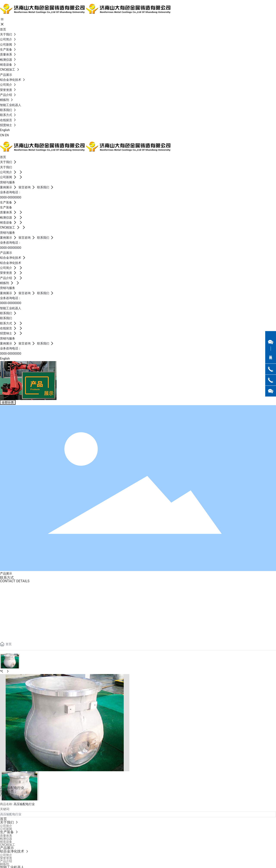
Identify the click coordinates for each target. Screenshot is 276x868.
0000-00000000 (11, 197)
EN (7, 135)
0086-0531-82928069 (19, 592)
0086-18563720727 (17, 621)
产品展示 (7, 795)
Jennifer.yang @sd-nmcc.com (23, 604)
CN (2, 135)
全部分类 (8, 402)
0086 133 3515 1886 (17, 598)
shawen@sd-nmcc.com (20, 627)
